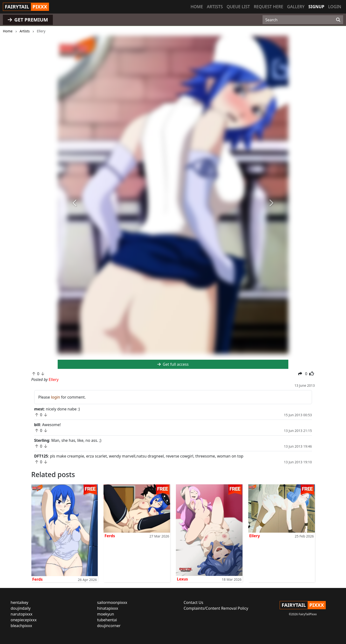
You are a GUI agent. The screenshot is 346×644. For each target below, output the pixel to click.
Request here (269, 7)
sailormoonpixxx (112, 602)
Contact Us (193, 602)
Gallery (296, 7)
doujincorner (109, 626)
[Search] (338, 20)
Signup (316, 7)
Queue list (238, 7)
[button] (75, 203)
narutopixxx (21, 614)
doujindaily (21, 608)
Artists (215, 7)
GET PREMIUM (28, 20)
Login (335, 7)
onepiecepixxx (24, 620)
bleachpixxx (21, 626)
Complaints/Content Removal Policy (216, 608)
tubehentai (107, 620)
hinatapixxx (108, 608)
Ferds (38, 579)
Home (197, 7)
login (55, 397)
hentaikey (19, 602)
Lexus (182, 579)
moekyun (106, 614)
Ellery (255, 536)
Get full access (173, 364)
